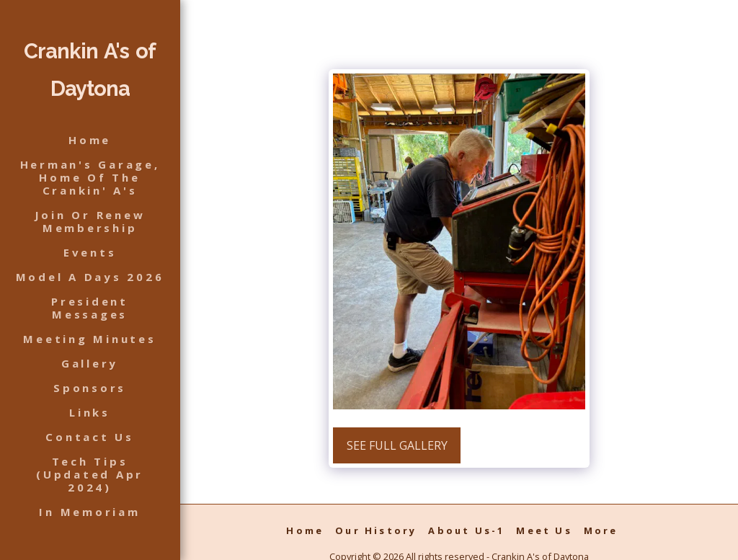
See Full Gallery (397, 445)
